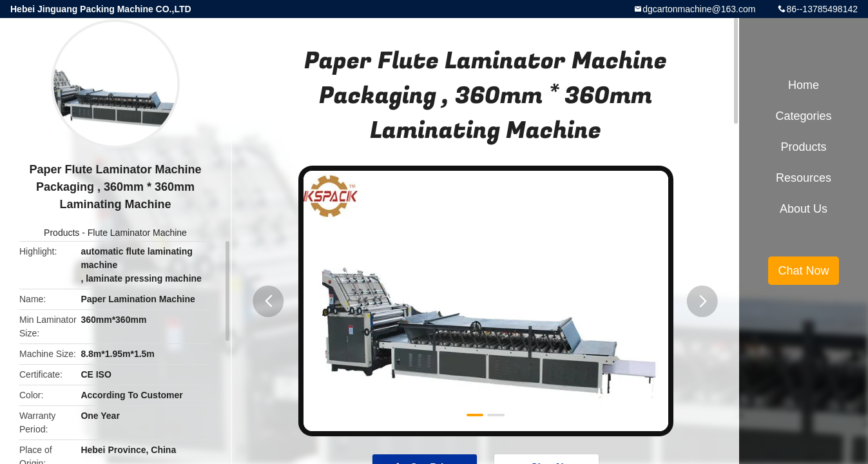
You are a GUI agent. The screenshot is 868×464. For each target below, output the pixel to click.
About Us (804, 209)
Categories (803, 116)
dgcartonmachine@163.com (699, 9)
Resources (804, 178)
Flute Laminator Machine (137, 233)
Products (62, 233)
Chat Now (803, 271)
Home (804, 85)
